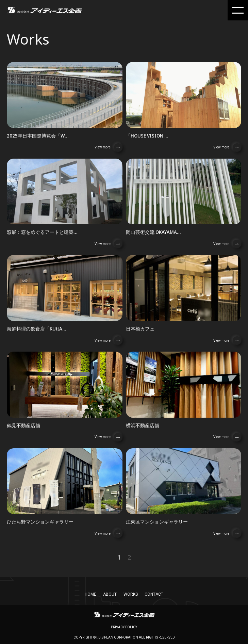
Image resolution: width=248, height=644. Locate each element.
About (110, 594)
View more (109, 148)
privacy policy (124, 627)
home (90, 594)
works (131, 594)
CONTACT (154, 594)
